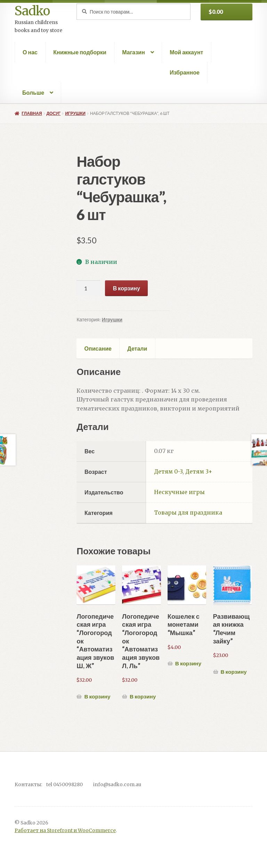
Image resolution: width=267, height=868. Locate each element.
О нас (30, 52)
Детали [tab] (137, 348)
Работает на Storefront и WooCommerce (65, 831)
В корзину (127, 288)
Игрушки (75, 113)
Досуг (54, 113)
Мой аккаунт (186, 52)
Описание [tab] (98, 348)
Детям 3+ (199, 471)
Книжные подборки (80, 52)
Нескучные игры (179, 492)
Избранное (185, 72)
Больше (33, 92)
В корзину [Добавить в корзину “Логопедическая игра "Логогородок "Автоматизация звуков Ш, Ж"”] (97, 696)
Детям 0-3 (168, 471)
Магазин (133, 52)
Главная (32, 113)
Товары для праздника (188, 513)
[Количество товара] (88, 288)
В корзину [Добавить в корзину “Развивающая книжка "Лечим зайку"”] (233, 672)
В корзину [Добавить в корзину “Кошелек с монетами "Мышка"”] (188, 663)
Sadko (32, 11)
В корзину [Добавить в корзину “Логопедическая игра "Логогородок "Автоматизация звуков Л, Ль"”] (143, 696)
